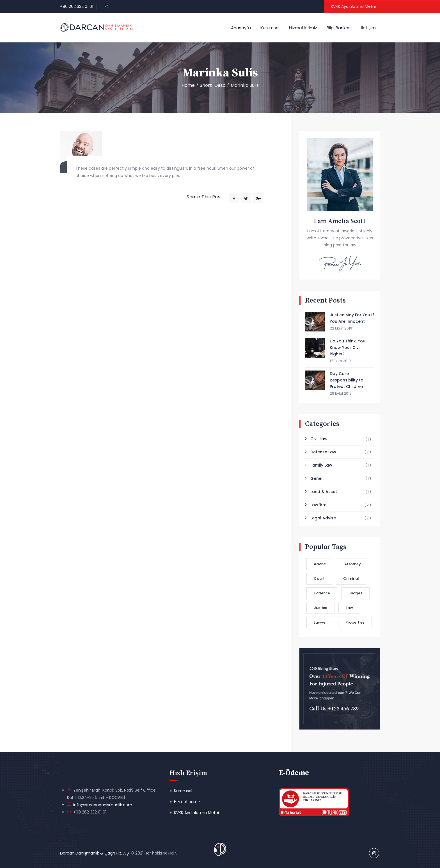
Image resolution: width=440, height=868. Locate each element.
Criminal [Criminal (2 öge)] (351, 579)
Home (188, 85)
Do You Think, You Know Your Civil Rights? (348, 347)
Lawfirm (318, 505)
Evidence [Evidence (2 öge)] (322, 593)
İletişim (368, 28)
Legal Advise (323, 518)
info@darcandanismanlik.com (102, 805)
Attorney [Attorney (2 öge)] (353, 564)
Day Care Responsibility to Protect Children (347, 380)
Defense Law (323, 452)
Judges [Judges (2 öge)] (355, 593)
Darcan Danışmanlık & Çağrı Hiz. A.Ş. (95, 853)
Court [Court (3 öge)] (319, 579)
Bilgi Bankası (339, 28)
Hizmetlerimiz (303, 28)
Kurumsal (270, 28)
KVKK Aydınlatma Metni (353, 6)
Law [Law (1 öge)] (349, 608)
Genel (316, 478)
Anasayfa (241, 28)
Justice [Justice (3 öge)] (320, 608)
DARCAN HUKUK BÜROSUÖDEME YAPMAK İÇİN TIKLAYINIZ (323, 797)
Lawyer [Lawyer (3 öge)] (320, 622)
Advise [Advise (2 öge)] (320, 564)
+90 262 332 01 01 (77, 6)
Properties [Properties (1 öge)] (355, 622)
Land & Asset (324, 492)
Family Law (321, 465)
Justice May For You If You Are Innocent (352, 318)
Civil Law (319, 439)
